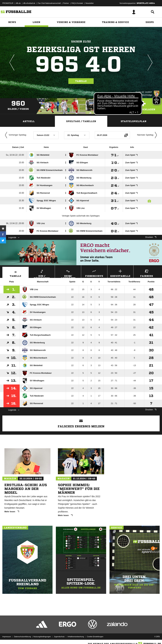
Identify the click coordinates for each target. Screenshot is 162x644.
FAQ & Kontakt (77, 3)
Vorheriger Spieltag (15, 135)
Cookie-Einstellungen (95, 637)
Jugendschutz (59, 637)
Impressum (7, 637)
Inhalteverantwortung (76, 637)
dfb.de (18, 3)
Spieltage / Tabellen (81, 121)
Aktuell (29, 121)
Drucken (151, 237)
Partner (66, 3)
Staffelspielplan (134, 121)
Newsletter (90, 3)
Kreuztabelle (120, 273)
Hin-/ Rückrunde (42, 273)
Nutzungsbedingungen (42, 637)
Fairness (147, 273)
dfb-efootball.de (29, 3)
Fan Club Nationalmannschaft (49, 3)
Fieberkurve (94, 273)
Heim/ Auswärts (68, 273)
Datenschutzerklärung (22, 637)
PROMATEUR (8, 3)
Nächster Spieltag (148, 135)
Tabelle (81, 81)
